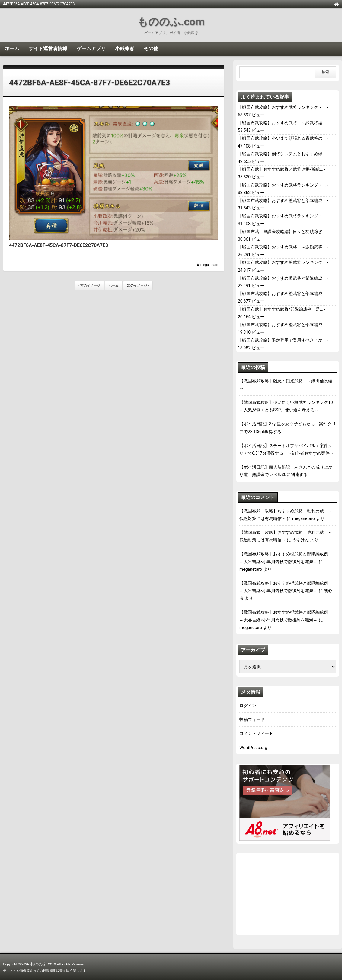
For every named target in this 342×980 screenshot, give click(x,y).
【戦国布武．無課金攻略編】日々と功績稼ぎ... (282, 232)
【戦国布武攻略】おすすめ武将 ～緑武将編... (282, 123)
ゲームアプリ (91, 49)
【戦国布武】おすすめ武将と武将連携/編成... (281, 169)
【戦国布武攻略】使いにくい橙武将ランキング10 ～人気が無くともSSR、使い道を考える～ (288, 406)
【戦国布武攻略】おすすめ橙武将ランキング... (282, 262)
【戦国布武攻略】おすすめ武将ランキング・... (282, 107)
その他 (151, 49)
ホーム (12, 49)
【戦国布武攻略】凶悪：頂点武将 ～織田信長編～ (286, 385)
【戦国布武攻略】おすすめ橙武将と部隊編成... (282, 200)
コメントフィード (256, 733)
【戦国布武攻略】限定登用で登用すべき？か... (282, 340)
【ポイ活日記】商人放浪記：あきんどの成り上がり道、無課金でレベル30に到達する (286, 471)
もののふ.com (171, 22)
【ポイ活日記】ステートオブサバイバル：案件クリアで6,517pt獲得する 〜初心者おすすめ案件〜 (287, 449)
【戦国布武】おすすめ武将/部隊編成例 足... (281, 309)
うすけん (301, 540)
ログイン (248, 706)
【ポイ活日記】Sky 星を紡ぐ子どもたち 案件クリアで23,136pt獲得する (288, 428)
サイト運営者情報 (48, 49)
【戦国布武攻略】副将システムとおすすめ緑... (282, 154)
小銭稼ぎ (125, 49)
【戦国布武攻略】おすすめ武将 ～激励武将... (282, 247)
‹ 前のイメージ (89, 286)
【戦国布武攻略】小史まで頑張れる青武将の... (282, 138)
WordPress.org (253, 748)
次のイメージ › (138, 286)
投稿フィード (252, 719)
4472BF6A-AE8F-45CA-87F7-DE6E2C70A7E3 (89, 83)
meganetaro (209, 265)
